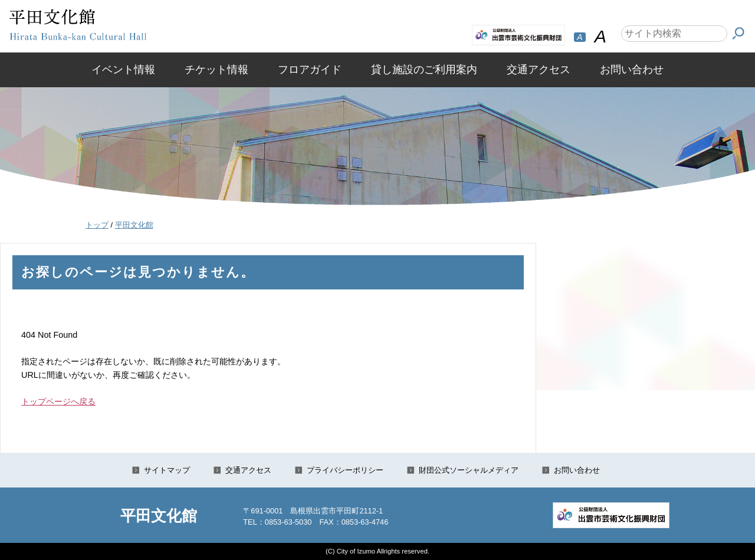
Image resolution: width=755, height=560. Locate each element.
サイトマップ (167, 470)
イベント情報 (123, 70)
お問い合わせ (632, 70)
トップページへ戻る (58, 401)
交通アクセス (539, 70)
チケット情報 (216, 70)
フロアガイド (310, 70)
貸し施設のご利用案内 (424, 70)
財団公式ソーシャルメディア (469, 470)
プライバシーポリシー (345, 470)
